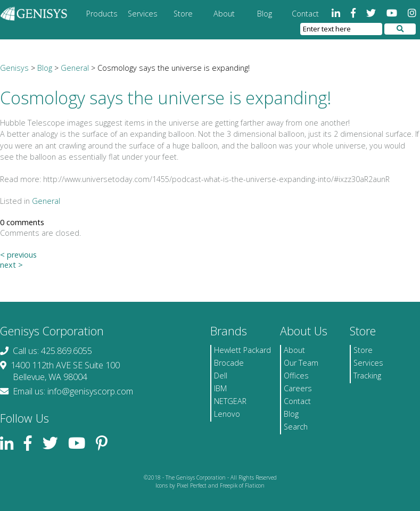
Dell (221, 376)
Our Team (301, 363)
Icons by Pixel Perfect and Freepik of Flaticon (210, 485)
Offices (296, 376)
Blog (265, 14)
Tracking (367, 376)
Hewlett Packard (242, 350)
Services (143, 14)
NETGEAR (230, 401)
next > (11, 265)
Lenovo (227, 414)
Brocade (229, 363)
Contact (305, 14)
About (224, 14)
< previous (18, 255)
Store (183, 14)
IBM (220, 388)
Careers (298, 388)
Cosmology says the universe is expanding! (166, 97)
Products (102, 14)
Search (296, 427)
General (46, 201)
